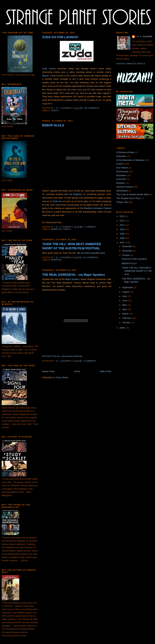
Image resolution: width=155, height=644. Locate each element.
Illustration (121, 175)
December (128, 246)
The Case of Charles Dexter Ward (133, 194)
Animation (56, 229)
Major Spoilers (72, 279)
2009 (122, 234)
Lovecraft (121, 179)
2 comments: (90, 361)
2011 (122, 225)
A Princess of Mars (125, 152)
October (127, 255)
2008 (122, 238)
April (125, 309)
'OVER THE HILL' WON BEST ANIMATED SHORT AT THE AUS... (137, 271)
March (126, 314)
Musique (120, 183)
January (127, 322)
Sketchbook (122, 191)
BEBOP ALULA (53, 125)
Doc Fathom (122, 168)
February (127, 318)
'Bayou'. (46, 76)
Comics (55, 111)
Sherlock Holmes (125, 187)
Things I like (122, 202)
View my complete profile (131, 64)
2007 (122, 243)
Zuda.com (58, 201)
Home (77, 371)
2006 (122, 328)
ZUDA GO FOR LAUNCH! (60, 37)
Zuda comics (49, 69)
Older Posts (105, 371)
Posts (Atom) (62, 377)
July (125, 296)
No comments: (92, 108)
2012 (122, 221)
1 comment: (90, 227)
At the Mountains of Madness (130, 160)
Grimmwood (122, 172)
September (128, 287)
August (126, 292)
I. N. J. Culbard (144, 37)
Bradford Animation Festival (98, 208)
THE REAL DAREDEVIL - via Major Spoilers (73, 275)
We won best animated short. (91, 253)
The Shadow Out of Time (128, 198)
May (125, 305)
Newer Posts (48, 371)
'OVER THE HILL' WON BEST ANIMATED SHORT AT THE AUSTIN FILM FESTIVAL (72, 246)
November (128, 251)
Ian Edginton (75, 194)
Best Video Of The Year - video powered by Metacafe (62, 356)
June (125, 301)
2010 (122, 229)
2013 (122, 216)
